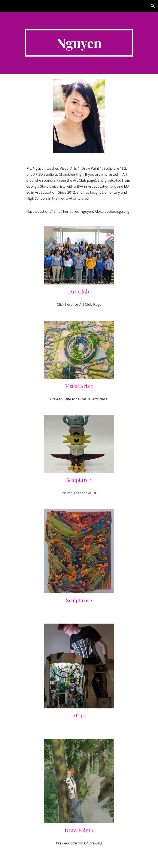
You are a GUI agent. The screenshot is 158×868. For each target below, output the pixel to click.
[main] (79, 43)
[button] (5, 6)
